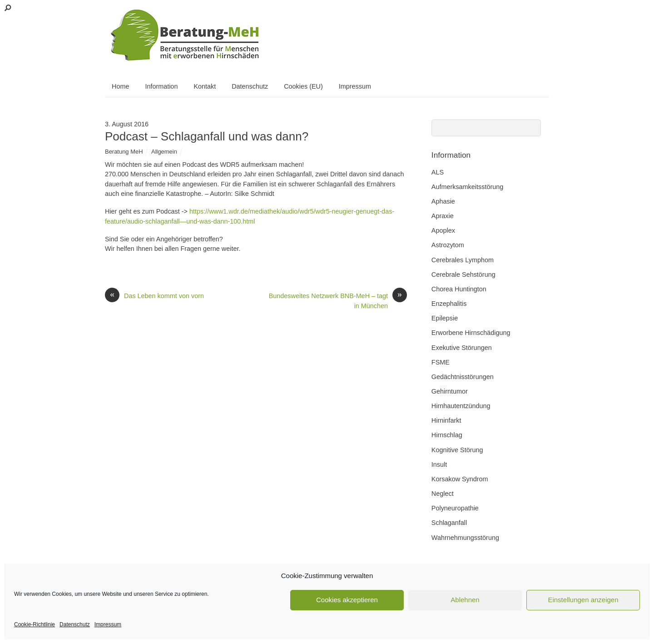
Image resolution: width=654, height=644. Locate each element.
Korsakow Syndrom (460, 479)
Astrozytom (448, 245)
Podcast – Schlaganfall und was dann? (207, 136)
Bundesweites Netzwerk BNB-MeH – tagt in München (338, 300)
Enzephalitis (449, 304)
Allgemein (164, 152)
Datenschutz (75, 624)
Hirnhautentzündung (461, 406)
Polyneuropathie (455, 508)
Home (120, 86)
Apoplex (443, 230)
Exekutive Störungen (462, 348)
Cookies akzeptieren (347, 600)
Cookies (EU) (303, 86)
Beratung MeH (124, 152)
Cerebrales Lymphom (463, 260)
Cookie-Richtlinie (35, 624)
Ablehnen (465, 600)
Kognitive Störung (457, 450)
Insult (439, 464)
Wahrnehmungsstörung (465, 538)
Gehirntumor (450, 391)
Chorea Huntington (459, 289)
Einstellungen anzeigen (583, 600)
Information (161, 86)
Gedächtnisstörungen (463, 377)
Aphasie (443, 201)
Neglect (443, 494)
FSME (441, 362)
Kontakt (205, 86)
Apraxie (443, 216)
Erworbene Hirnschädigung (471, 333)
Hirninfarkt (446, 420)
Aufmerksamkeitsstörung (467, 187)
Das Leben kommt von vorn (154, 296)
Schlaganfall (449, 523)
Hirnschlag (447, 435)
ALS (438, 172)
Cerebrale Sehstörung (463, 275)
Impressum (108, 624)
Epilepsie (445, 318)
